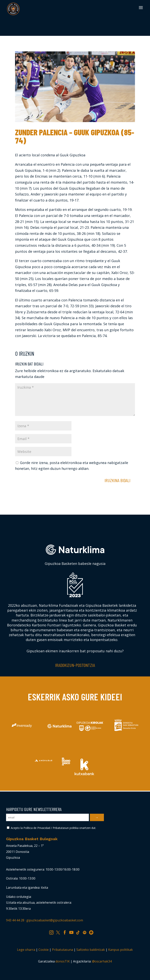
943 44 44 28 (15, 920)
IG (53, 932)
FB (66, 932)
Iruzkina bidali (117, 480)
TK (79, 932)
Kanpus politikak (121, 950)
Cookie (44, 950)
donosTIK (63, 961)
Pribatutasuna (62, 950)
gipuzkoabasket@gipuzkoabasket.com (55, 920)
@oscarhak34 (102, 961)
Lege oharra (26, 950)
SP (86, 932)
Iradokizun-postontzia (75, 665)
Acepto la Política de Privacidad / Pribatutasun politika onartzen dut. (51, 828)
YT (73, 932)
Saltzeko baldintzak (91, 950)
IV (92, 932)
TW (60, 932)
